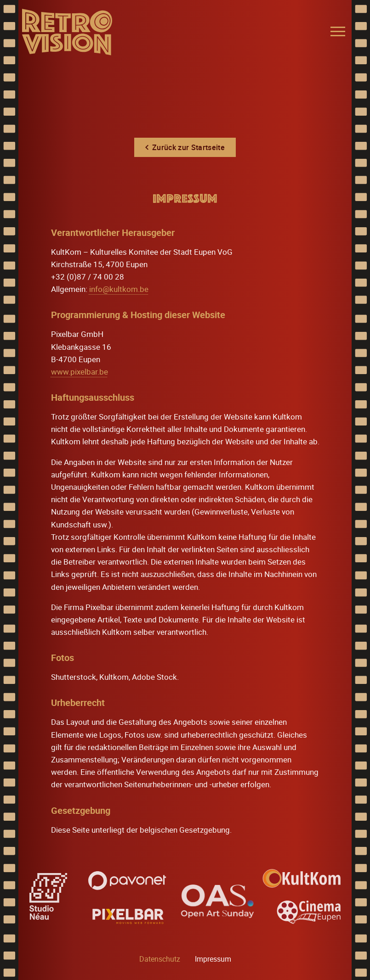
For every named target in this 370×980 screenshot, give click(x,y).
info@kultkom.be (119, 289)
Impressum (213, 959)
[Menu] (338, 31)
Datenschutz (160, 959)
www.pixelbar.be (80, 372)
